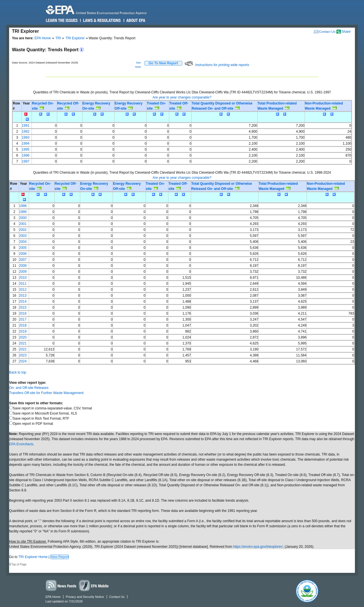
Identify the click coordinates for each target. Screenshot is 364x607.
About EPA (136, 20)
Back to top (18, 372)
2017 (23, 319)
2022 (23, 349)
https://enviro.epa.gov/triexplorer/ (258, 547)
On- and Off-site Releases (29, 388)
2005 (23, 248)
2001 (23, 224)
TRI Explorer (75, 38)
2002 (23, 230)
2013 (23, 296)
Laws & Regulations (101, 20)
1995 (26, 149)
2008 (23, 266)
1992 (26, 132)
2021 (23, 343)
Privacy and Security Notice (85, 597)
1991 (26, 126)
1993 (26, 138)
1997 (26, 161)
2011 (23, 284)
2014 (23, 302)
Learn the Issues (62, 20)
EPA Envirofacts (21, 444)
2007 (23, 260)
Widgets (94, 585)
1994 (26, 143)
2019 (23, 331)
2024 (23, 361)
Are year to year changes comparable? (182, 97)
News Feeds (61, 585)
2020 (23, 337)
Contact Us (327, 31)
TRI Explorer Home (33, 557)
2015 (23, 307)
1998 (23, 206)
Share (346, 32)
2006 (23, 254)
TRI (58, 38)
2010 (23, 278)
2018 (23, 325)
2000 (23, 218)
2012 (23, 290)
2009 (23, 272)
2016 (23, 313)
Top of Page (19, 564)
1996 (26, 155)
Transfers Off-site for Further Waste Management (46, 393)
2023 (23, 355)
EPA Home (43, 38)
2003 (23, 236)
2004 (23, 242)
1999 (23, 212)
